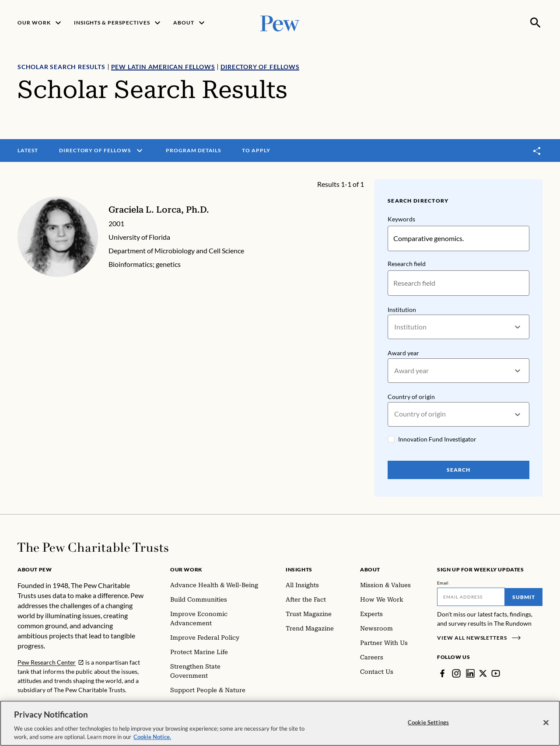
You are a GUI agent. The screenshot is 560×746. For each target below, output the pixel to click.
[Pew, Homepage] (280, 23)
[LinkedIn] (470, 673)
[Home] (93, 547)
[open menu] (140, 151)
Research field (407, 264)
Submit (524, 597)
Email (443, 583)
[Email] (471, 597)
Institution (402, 310)
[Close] (546, 723)
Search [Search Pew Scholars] (458, 470)
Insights (299, 569)
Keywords (401, 219)
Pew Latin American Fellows (163, 67)
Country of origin (411, 397)
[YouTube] (496, 673)
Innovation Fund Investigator (437, 439)
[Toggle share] (537, 151)
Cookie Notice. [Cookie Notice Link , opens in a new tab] (152, 737)
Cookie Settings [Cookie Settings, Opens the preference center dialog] (428, 722)
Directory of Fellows (260, 67)
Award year (403, 353)
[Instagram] (456, 673)
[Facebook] (442, 673)
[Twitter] (483, 673)
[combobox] (395, 327)
